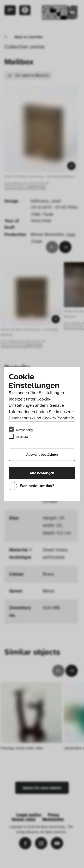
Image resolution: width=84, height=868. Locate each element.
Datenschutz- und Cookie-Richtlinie (41, 418)
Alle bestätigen (42, 473)
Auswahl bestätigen (42, 455)
